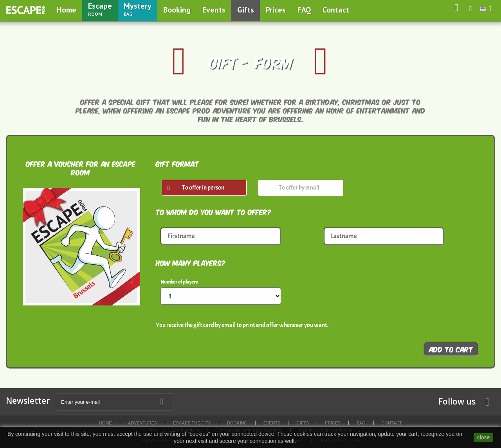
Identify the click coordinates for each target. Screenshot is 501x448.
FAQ (304, 10)
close (484, 437)
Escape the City (192, 423)
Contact (336, 10)
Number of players (179, 282)
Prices (276, 10)
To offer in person (203, 188)
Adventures (143, 423)
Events (214, 10)
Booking (177, 10)
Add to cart (451, 349)
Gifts (246, 10)
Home (67, 10)
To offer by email (299, 188)
